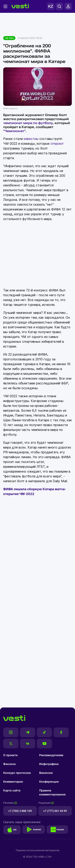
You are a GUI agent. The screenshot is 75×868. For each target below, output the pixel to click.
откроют (57, 143)
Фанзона (9, 764)
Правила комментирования (52, 792)
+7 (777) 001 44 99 (55, 811)
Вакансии (46, 773)
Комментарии (13, 782)
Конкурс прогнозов (17, 773)
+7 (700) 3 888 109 (20, 811)
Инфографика (49, 764)
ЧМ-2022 (9, 38)
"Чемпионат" (14, 131)
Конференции (49, 782)
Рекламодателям (51, 755)
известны (31, 139)
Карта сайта (12, 790)
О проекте (10, 755)
